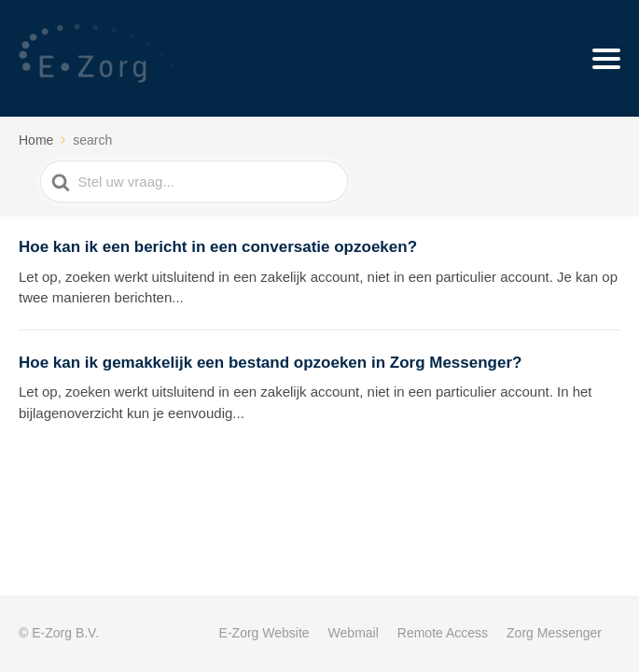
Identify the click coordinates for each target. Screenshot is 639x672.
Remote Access (443, 633)
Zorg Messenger (554, 633)
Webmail (354, 633)
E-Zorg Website (264, 633)
